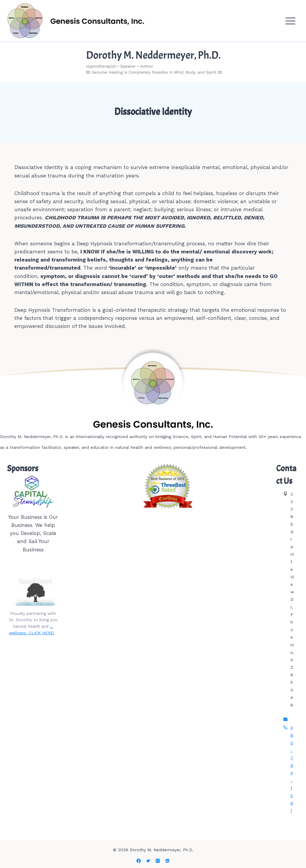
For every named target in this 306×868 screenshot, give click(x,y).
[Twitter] (148, 861)
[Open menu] (290, 21)
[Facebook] (139, 861)
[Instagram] (158, 861)
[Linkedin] (167, 861)
